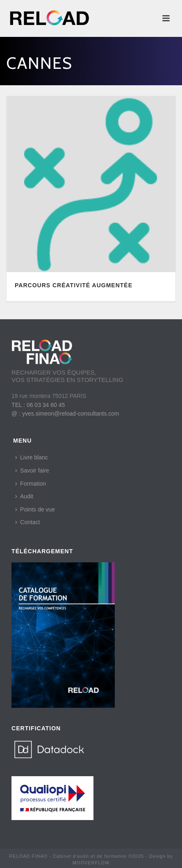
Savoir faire (32, 470)
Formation (31, 484)
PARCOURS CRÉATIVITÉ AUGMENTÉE (74, 285)
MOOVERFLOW (91, 863)
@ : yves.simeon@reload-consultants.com (65, 414)
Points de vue (35, 509)
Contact (27, 522)
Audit (24, 496)
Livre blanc (32, 457)
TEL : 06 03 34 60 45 (38, 405)
